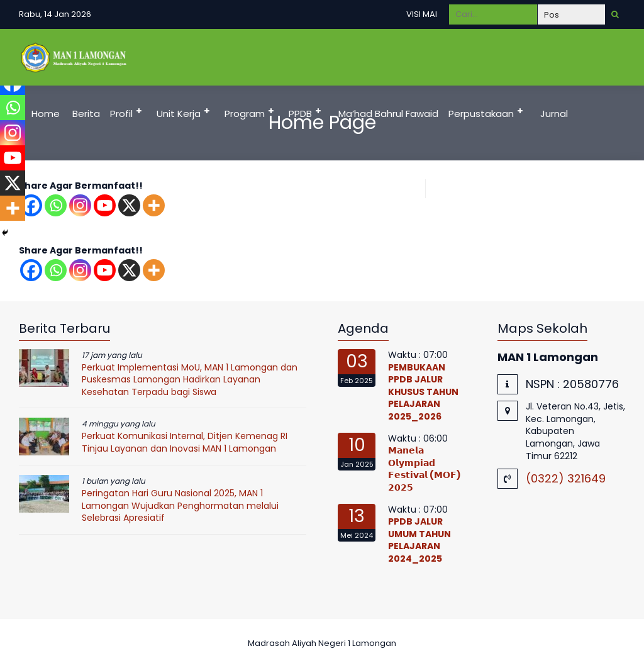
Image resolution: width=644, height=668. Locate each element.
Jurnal (554, 114)
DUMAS (146, 170)
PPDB (300, 114)
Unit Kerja (179, 114)
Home (46, 114)
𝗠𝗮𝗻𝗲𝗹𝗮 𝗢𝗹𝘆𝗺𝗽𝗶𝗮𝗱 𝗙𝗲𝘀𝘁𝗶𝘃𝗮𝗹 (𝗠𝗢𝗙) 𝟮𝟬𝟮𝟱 (425, 469)
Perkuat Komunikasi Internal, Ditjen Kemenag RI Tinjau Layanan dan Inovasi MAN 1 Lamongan (185, 442)
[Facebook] (31, 270)
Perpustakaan (481, 114)
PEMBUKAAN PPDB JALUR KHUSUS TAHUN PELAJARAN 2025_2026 (423, 392)
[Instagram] (80, 205)
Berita (86, 114)
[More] (154, 205)
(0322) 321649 (566, 478)
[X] (129, 205)
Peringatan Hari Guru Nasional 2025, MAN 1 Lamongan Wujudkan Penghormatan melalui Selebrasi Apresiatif (180, 505)
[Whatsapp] (56, 205)
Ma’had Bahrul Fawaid (388, 114)
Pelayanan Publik (68, 170)
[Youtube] (105, 205)
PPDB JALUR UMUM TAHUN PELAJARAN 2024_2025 (419, 540)
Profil (121, 114)
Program (245, 114)
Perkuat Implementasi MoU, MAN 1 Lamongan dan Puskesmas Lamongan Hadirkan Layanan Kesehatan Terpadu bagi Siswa (190, 380)
